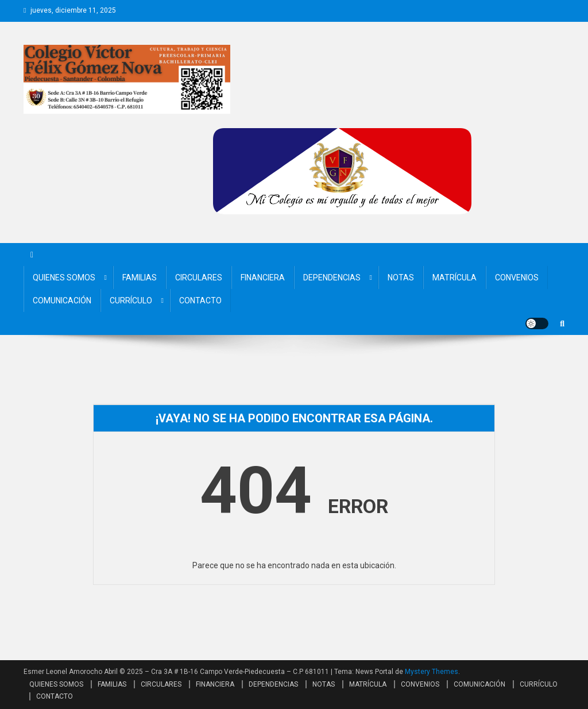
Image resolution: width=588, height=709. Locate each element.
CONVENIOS (517, 278)
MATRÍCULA (454, 278)
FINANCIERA (263, 278)
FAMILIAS (140, 278)
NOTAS (401, 278)
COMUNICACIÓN (62, 300)
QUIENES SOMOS (64, 278)
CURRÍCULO (131, 300)
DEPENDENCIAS (332, 278)
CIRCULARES (199, 278)
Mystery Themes (432, 672)
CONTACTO (200, 300)
